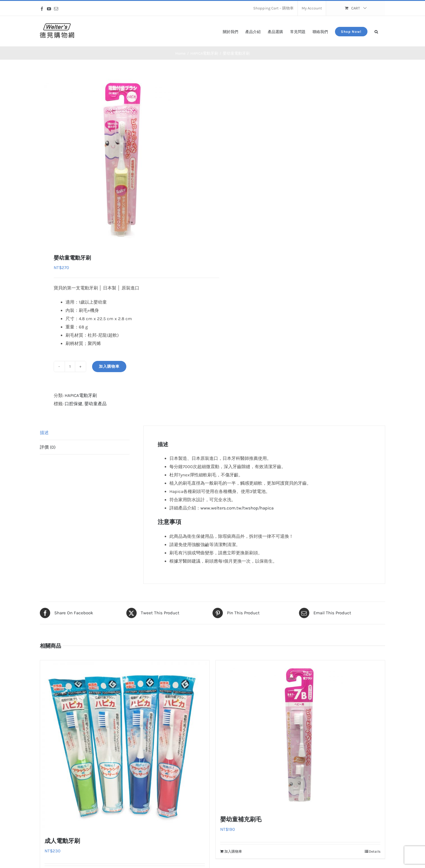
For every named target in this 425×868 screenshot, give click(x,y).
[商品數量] (70, 367)
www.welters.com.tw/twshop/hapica (237, 508)
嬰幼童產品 (95, 404)
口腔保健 (73, 404)
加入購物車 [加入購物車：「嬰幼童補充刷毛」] (233, 851)
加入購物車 (109, 366)
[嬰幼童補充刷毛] (300, 734)
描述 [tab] (44, 433)
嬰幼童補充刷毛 (241, 819)
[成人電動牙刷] (125, 745)
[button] (376, 31)
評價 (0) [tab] (48, 447)
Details (375, 851)
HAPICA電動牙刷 (81, 395)
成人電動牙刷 (62, 841)
